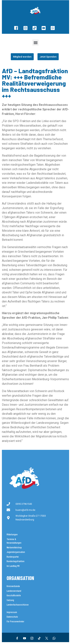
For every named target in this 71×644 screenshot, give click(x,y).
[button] (35, 43)
